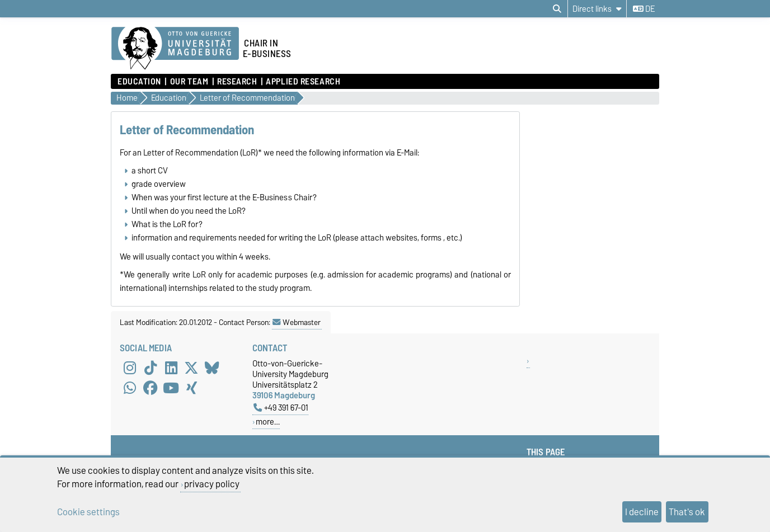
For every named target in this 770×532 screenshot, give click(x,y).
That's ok (687, 512)
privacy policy (212, 484)
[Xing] (191, 388)
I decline (642, 512)
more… (268, 422)
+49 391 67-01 (281, 408)
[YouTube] (171, 388)
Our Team (189, 82)
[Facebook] (151, 388)
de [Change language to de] (644, 9)
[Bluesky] (212, 368)
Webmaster (297, 322)
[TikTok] (151, 368)
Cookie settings (88, 512)
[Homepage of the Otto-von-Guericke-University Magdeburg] (175, 49)
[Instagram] (130, 368)
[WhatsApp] (130, 388)
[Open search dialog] (557, 9)
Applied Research (303, 82)
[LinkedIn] (171, 368)
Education (139, 82)
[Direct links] (597, 9)
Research (237, 82)
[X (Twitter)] (191, 368)
